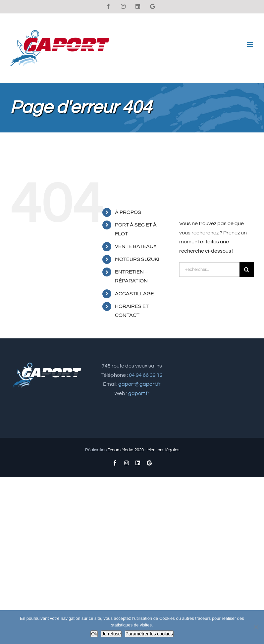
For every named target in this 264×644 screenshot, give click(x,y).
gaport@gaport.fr (139, 384)
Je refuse (111, 634)
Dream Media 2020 (126, 450)
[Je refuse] (256, 627)
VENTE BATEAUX (136, 246)
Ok (94, 634)
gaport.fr (139, 393)
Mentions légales (163, 450)
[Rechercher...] (209, 270)
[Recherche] (247, 270)
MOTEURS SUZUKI (137, 259)
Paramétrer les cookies (149, 634)
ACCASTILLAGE (134, 294)
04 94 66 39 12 (146, 375)
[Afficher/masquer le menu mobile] (251, 45)
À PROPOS (128, 212)
